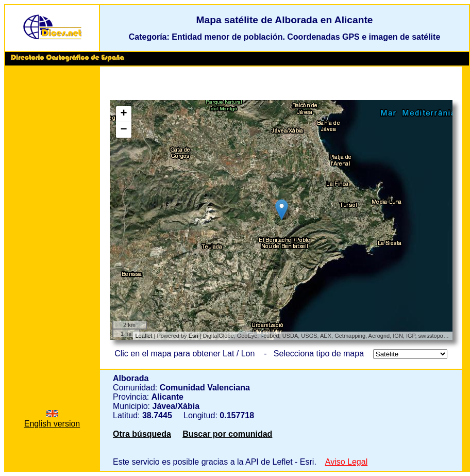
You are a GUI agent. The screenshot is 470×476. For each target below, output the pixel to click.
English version (52, 419)
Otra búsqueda (142, 434)
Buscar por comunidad (227, 434)
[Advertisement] (52, 226)
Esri (194, 336)
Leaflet (144, 336)
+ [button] (123, 114)
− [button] (123, 130)
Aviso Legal (346, 462)
